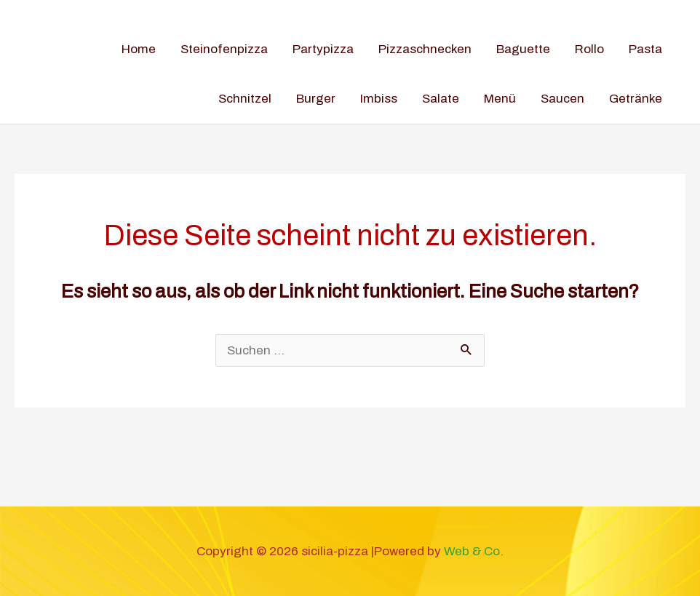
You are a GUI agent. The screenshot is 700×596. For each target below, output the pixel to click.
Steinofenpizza (224, 49)
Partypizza (323, 49)
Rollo (589, 49)
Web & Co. (474, 551)
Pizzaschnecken (425, 49)
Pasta (645, 49)
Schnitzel (245, 99)
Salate (441, 99)
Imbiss (379, 99)
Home (139, 49)
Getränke (636, 99)
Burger (316, 99)
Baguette (523, 49)
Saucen (562, 99)
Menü (500, 99)
